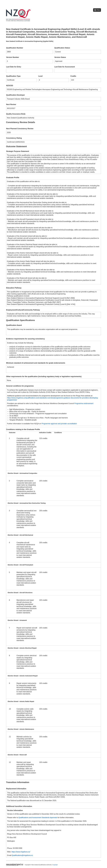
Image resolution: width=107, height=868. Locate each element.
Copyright (55, 865)
